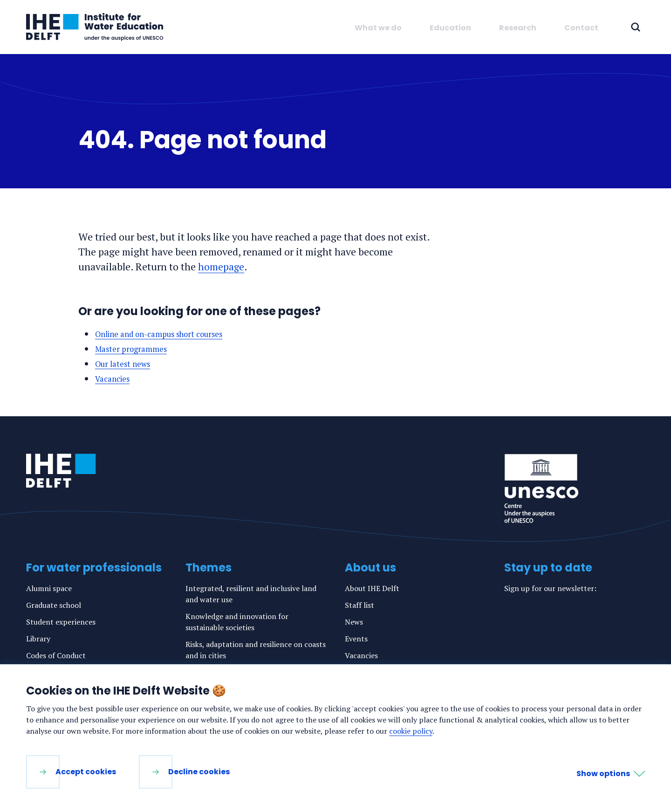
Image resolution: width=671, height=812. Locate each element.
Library (38, 639)
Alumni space (49, 588)
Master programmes (133, 349)
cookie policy (411, 731)
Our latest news (125, 364)
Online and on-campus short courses (164, 334)
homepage (221, 266)
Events (356, 639)
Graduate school (54, 605)
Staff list (359, 605)
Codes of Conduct (56, 655)
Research (518, 28)
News (354, 622)
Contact (581, 28)
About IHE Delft (372, 588)
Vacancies (114, 378)
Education (450, 28)
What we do (378, 28)
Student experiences (61, 622)
